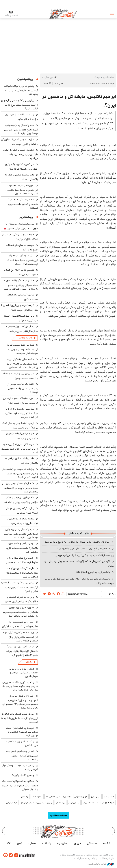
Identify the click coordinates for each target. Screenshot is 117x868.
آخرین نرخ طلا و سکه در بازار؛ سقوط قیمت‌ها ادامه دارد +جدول (22, 560)
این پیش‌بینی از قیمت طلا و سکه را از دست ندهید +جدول (20, 376)
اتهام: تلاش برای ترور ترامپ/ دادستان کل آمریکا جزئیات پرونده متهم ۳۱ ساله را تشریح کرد (22, 651)
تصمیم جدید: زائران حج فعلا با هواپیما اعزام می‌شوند (21, 272)
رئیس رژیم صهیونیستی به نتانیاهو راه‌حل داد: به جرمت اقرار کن (20, 624)
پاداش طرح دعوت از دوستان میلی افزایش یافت (20, 767)
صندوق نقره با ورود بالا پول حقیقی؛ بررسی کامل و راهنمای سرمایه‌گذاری (23, 673)
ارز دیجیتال (61, 803)
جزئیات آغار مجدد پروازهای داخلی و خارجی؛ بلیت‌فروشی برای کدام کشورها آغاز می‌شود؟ (20, 473)
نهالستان (25, 797)
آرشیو (20, 843)
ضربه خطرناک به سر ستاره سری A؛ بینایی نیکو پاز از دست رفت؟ (21, 401)
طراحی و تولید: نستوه (101, 864)
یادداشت (47, 843)
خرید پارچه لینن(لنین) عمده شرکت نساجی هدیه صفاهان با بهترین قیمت (22, 732)
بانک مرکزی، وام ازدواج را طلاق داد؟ (93, 572)
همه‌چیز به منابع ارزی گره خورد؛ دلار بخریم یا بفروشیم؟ (84, 549)
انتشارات (32, 843)
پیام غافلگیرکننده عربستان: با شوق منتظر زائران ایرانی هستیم (22, 226)
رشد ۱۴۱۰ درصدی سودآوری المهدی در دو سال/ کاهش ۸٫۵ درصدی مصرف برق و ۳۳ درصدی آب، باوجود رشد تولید (20, 702)
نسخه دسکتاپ (58, 815)
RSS (9, 843)
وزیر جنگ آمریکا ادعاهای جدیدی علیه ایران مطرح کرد (20, 318)
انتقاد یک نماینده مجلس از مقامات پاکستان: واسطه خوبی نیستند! (23, 204)
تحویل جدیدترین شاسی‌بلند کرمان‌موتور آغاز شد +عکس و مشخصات (22, 755)
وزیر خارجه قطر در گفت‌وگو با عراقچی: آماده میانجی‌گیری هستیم (21, 599)
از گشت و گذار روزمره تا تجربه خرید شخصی (22, 743)
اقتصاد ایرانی (88, 803)
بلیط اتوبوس (12, 803)
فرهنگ (97, 77)
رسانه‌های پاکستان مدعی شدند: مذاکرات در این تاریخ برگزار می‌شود (77, 542)
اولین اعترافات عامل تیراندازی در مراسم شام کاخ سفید (20, 117)
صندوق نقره (109, 797)
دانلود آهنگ (37, 797)
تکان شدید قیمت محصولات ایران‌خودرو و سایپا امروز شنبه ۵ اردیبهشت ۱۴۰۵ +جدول (23, 260)
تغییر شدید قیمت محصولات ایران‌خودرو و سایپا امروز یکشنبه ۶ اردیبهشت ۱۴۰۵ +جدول (22, 190)
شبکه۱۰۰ (107, 843)
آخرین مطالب (25, 338)
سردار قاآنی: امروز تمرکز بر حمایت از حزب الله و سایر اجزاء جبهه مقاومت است (20, 448)
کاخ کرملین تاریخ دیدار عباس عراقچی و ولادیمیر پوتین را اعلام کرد (21, 500)
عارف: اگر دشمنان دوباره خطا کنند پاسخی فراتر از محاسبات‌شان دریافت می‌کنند (22, 572)
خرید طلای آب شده (106, 803)
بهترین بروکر (74, 803)
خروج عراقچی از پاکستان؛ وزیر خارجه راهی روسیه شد (22, 436)
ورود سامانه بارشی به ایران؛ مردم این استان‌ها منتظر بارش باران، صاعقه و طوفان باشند (20, 637)
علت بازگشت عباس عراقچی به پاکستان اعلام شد (21, 177)
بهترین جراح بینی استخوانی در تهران (37, 803)
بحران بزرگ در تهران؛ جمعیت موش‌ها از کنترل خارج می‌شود (22, 329)
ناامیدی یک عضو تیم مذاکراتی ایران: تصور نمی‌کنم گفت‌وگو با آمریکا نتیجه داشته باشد (79, 581)
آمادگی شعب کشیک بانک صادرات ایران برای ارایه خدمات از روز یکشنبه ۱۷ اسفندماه (19, 718)
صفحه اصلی (108, 77)
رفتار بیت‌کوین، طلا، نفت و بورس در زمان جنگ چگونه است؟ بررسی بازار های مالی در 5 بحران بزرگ (20, 686)
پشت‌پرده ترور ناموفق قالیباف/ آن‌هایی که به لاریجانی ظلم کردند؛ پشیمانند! (21, 90)
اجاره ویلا (67, 797)
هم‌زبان (78, 843)
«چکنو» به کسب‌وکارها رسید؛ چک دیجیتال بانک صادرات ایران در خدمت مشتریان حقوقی (20, 785)
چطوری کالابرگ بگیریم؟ (23, 775)
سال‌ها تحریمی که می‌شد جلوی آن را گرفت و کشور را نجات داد (20, 142)
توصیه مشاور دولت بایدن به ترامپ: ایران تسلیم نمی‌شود (22, 521)
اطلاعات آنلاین (63, 14)
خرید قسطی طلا (53, 797)
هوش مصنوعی (81, 797)
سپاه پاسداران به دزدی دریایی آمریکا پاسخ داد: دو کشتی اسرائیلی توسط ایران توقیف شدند (21, 129)
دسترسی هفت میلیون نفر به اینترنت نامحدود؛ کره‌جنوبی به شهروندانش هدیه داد (22, 349)
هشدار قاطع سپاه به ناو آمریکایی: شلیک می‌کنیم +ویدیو (83, 555)
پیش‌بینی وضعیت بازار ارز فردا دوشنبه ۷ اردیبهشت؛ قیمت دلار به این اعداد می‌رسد (21, 413)
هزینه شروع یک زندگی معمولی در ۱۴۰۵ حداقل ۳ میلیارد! (20, 237)
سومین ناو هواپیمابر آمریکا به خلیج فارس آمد (22, 247)
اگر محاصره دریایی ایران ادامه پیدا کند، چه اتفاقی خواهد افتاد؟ (20, 308)
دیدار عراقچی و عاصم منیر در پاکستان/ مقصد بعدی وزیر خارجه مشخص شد (22, 548)
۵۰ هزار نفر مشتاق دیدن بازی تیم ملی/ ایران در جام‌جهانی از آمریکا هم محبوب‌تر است (20, 488)
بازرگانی (28, 662)
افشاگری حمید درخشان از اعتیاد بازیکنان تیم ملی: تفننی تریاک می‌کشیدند (21, 154)
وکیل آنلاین (95, 797)
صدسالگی (92, 843)
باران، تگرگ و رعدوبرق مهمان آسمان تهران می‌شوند (22, 511)
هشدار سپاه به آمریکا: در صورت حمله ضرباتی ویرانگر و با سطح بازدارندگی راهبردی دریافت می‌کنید (21, 285)
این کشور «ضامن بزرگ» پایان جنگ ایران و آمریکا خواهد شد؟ (22, 167)
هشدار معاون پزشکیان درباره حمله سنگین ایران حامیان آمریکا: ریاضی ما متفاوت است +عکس (22, 363)
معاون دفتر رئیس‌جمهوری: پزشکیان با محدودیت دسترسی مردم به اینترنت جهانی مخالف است (20, 612)
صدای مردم (63, 843)
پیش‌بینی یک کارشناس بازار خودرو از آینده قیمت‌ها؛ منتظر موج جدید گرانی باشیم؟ (19, 104)
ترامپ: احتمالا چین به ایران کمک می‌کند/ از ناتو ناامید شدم (20, 425)
